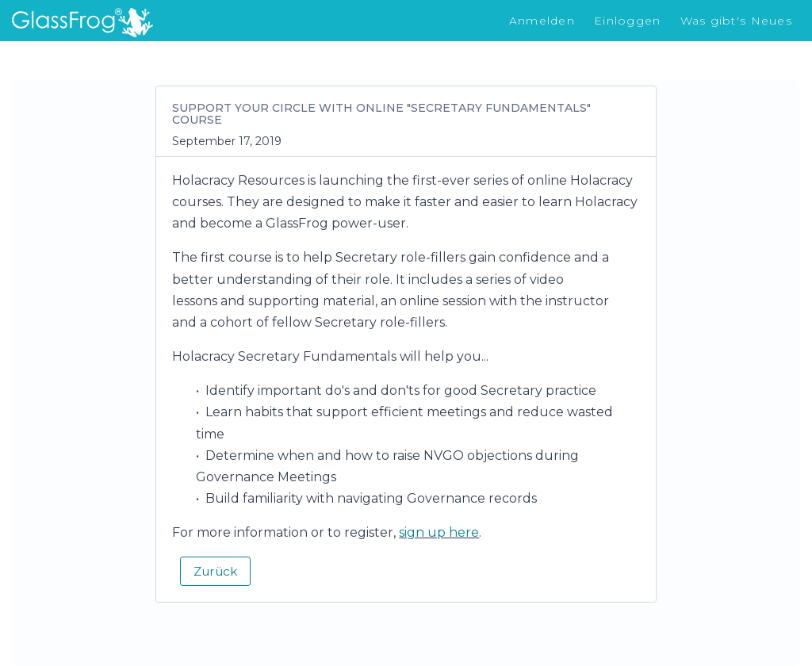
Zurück (215, 571)
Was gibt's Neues (736, 21)
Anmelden (542, 21)
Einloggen (628, 21)
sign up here (439, 532)
